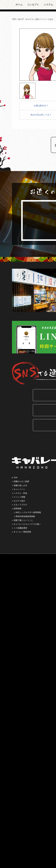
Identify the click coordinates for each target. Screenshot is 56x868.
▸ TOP (15, 478)
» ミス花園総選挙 (20, 528)
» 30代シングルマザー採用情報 (27, 512)
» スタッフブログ (20, 505)
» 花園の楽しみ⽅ (20, 485)
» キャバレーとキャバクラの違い (26, 524)
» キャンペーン (19, 489)
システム (48, 5)
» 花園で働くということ (22, 520)
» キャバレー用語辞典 (22, 532)
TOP (14, 19)
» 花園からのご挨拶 (21, 481)
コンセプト (33, 5)
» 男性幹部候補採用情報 (24, 516)
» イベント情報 (19, 497)
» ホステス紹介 (19, 501)
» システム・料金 (20, 493)
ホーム (19, 5)
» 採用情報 (17, 509)
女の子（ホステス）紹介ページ (32, 19)
